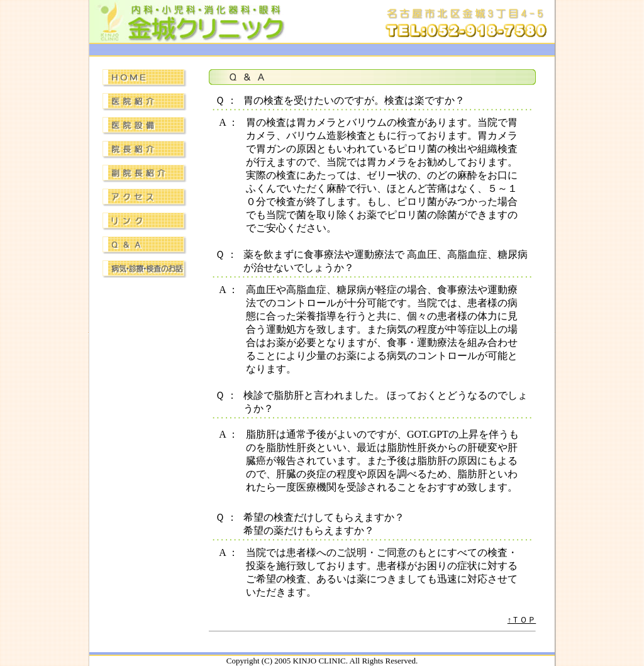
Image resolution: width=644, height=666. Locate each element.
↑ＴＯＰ (522, 620)
